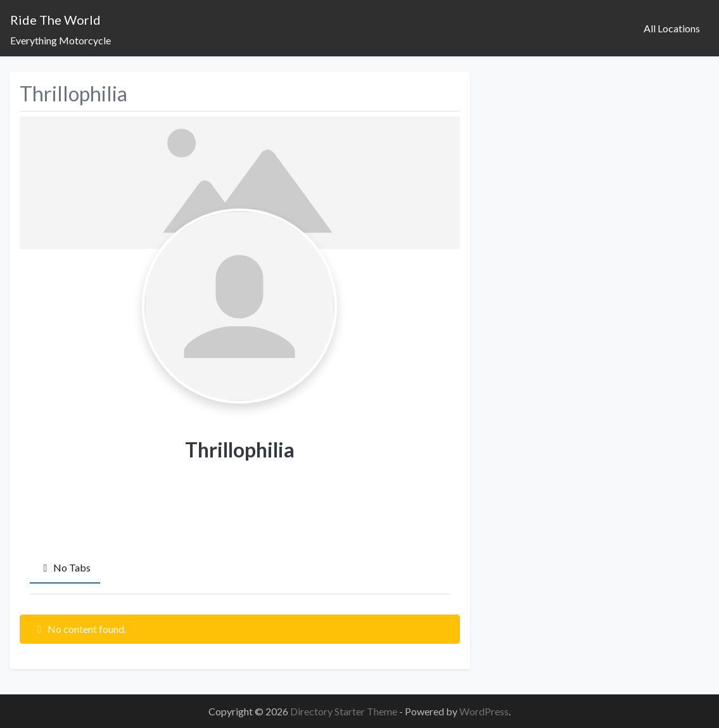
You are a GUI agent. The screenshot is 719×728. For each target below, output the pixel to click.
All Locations (672, 28)
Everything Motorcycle (60, 40)
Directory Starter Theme (345, 711)
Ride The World (55, 20)
